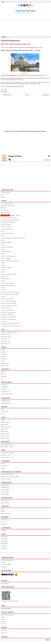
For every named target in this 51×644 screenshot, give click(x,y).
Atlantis (2, 409)
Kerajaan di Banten (5, 492)
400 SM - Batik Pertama (6, 225)
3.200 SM (3, 263)
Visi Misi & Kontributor (6, 193)
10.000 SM (3, 281)
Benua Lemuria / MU (5, 455)
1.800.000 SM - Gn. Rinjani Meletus (8, 317)
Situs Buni (3, 464)
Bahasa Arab (4, 374)
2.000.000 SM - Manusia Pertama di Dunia (10, 324)
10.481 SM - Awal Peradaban (7, 283)
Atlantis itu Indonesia (5, 422)
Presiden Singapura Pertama (7, 474)
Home (3, 47)
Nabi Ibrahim (4, 354)
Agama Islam (4, 372)
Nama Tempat (4, 524)
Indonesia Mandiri (5, 583)
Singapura (3, 511)
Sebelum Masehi (5, 215)
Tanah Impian (4, 567)
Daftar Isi (3, 195)
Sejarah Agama (4, 537)
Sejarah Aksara (4, 539)
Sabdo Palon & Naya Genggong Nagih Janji (16, 44)
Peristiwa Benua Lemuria (6, 457)
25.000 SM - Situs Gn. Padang (7, 299)
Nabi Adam (3, 350)
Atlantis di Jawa (4, 425)
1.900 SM (3, 245)
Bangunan (3, 468)
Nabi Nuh (3, 352)
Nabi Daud (3, 356)
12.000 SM (3, 288)
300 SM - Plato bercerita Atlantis (8, 222)
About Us (3, 617)
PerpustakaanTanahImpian (10, 75)
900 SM (2, 231)
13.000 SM (3, 290)
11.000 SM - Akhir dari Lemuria (8, 285)
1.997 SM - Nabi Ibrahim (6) (7, 247)
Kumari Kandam (4, 412)
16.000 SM (3, 297)
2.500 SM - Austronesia (6, 252)
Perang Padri (4, 389)
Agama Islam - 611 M (5, 341)
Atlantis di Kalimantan (6, 427)
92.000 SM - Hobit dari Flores (7, 310)
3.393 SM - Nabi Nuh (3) (6, 258)
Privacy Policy (4, 622)
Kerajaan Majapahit (5, 490)
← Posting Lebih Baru (6, 95)
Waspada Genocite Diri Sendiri (8, 206)
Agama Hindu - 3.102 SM (6, 334)
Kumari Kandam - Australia (7, 447)
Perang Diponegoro (5, 391)
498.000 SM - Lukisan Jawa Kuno (8, 312)
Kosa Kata (3, 522)
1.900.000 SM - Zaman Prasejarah (8, 319)
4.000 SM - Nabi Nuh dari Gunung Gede (9, 261)
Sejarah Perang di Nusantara (7, 394)
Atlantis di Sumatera (5, 436)
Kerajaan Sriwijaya (5, 485)
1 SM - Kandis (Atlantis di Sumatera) (9, 218)
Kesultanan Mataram (5, 500)
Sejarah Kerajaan (4, 494)
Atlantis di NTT (4, 429)
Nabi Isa (3, 361)
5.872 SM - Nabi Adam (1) (6, 267)
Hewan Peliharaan (5, 520)
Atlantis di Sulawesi (5, 434)
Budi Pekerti (4, 208)
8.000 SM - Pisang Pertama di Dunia (9, 274)
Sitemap (3, 197)
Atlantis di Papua (4, 431)
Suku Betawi (3, 530)
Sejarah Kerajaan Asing (6, 513)
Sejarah (11, 47)
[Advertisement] (25, 24)
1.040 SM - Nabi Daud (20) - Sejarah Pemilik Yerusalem (13, 238)
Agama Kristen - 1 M (5, 339)
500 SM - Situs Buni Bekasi (7, 227)
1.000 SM (3, 236)
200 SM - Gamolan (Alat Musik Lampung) (10, 220)
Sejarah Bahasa (4, 541)
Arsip (18, 215)
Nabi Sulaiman (4, 359)
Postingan (4, 630)
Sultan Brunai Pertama (6, 479)
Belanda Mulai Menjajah (6, 403)
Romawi (3, 509)
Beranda (27, 95)
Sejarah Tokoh (16, 47)
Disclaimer (3, 624)
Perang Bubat (4, 385)
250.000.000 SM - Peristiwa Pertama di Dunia (11, 326)
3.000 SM (3, 254)
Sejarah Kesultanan (5, 503)
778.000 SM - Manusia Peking (7, 315)
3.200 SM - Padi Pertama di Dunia (8, 256)
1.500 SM (3, 240)
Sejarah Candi (4, 466)
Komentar (4, 633)
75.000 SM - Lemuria (5, 308)
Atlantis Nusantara (5, 438)
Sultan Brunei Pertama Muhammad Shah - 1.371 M (21, 50)
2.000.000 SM (4, 321)
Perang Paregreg (5, 387)
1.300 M (7, 47)
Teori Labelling (4, 210)
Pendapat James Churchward (7, 453)
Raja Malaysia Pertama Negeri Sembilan (10, 477)
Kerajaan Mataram (5, 487)
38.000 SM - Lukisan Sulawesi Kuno (9, 301)
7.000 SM (3, 272)
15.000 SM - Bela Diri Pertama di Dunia (9, 294)
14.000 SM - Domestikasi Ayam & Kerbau (10, 292)
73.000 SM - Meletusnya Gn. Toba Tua (9, 306)
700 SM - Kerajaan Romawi (7, 229)
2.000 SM (3, 249)
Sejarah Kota (3, 548)
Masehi (13, 215)
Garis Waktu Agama (5, 343)
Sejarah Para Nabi (5, 365)
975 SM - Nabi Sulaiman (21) (7, 234)
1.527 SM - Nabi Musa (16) (6, 243)
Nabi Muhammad (5, 363)
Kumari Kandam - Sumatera (7, 444)
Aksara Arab (4, 376)
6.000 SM (3, 270)
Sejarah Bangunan (5, 543)
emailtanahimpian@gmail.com (8, 560)
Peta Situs (3, 562)
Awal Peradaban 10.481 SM (7, 203)
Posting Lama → (46, 95)
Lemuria (3, 414)
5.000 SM (3, 265)
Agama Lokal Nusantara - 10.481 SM (9, 332)
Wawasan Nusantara (5, 212)
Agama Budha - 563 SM (6, 337)
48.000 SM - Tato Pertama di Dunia (8, 303)
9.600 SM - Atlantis (5, 279)
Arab (2, 378)
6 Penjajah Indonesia (5, 401)
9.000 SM (3, 276)
